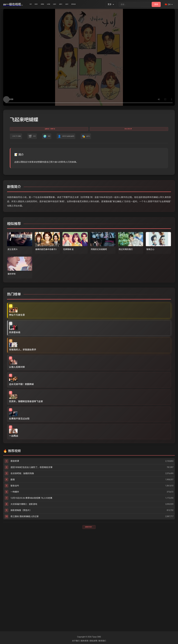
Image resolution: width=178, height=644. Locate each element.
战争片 (86, 4)
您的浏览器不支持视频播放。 (89, 57)
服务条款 (85, 641)
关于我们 (76, 641)
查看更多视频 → (89, 620)
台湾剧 (64, 4)
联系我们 (102, 641)
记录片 (97, 4)
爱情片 (43, 4)
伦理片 (75, 4)
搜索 (156, 4)
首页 (33, 4)
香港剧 (53, 4)
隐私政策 (93, 641)
